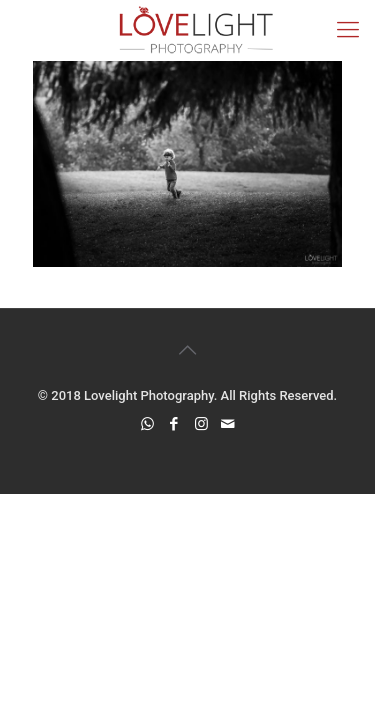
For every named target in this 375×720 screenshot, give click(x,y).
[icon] (228, 424)
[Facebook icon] (174, 424)
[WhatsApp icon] (147, 424)
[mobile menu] (348, 30)
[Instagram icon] (201, 424)
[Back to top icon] (188, 350)
